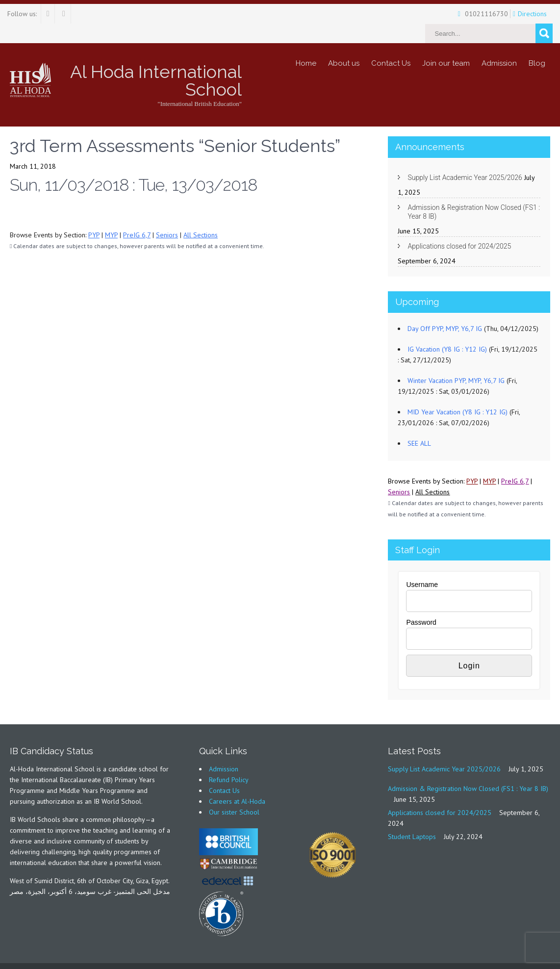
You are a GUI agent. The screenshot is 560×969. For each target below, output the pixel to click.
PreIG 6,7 (137, 215)
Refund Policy (229, 760)
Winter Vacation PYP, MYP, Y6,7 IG (456, 361)
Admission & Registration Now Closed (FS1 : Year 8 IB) (474, 192)
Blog (537, 44)
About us (344, 44)
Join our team (446, 44)
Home (306, 44)
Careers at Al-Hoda (237, 782)
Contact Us (391, 44)
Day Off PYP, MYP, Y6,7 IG (445, 309)
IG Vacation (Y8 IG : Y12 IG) (447, 330)
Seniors (167, 215)
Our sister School (234, 792)
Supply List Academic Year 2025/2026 (465, 158)
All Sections (201, 215)
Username (422, 565)
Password (421, 603)
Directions (516, 14)
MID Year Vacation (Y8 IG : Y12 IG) (458, 392)
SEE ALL (419, 424)
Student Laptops (412, 817)
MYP (111, 215)
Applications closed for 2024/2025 (459, 227)
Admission (499, 44)
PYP (94, 215)
